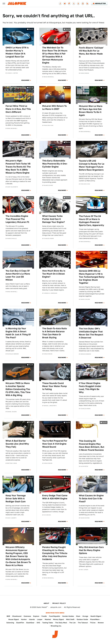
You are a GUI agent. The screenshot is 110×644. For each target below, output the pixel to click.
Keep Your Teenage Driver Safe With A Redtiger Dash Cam (16, 499)
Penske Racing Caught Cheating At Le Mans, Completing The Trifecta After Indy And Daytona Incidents (55, 553)
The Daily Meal (61, 623)
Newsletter (99, 3)
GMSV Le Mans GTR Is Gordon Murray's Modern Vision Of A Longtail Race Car (17, 52)
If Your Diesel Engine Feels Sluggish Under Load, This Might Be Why (90, 388)
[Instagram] (83, 3)
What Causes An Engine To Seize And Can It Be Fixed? (91, 499)
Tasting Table (48, 623)
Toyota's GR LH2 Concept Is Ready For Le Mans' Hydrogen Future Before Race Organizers (92, 165)
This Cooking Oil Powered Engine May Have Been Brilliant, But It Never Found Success (92, 445)
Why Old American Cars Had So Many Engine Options (91, 550)
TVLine (93, 623)
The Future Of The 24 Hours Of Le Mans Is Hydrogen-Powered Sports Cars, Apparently (92, 221)
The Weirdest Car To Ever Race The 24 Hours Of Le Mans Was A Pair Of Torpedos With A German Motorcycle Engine (55, 55)
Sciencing (10, 623)
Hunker (24, 619)
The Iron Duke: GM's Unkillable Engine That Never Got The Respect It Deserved (91, 333)
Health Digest (96, 616)
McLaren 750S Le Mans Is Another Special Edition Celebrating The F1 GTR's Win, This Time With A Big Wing (18, 389)
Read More (25, 80)
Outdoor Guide (82, 619)
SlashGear (30, 623)
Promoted (9, 477)
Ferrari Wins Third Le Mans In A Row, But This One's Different (18, 109)
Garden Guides (68, 616)
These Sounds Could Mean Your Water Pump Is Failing (54, 386)
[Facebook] (60, 3)
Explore (36, 616)
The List (72, 623)
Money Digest (58, 619)
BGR (8, 616)
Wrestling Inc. (56, 626)
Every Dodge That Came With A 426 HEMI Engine (55, 497)
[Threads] (78, 3)
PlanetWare (95, 619)
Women (101, 623)
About (46, 603)
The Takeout (83, 623)
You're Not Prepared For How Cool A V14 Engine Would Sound (55, 444)
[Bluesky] (65, 3)
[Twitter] (74, 3)
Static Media (42, 607)
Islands (32, 619)
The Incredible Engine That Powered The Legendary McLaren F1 (17, 219)
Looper (40, 619)
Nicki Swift (70, 619)
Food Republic (55, 616)
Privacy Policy (59, 603)
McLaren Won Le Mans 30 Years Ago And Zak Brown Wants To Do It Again (91, 111)
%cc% (31, 29)
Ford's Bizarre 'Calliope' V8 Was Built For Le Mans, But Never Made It (91, 52)
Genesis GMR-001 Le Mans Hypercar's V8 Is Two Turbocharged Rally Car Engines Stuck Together (92, 277)
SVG (38, 623)
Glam (78, 616)
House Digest (14, 619)
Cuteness (27, 616)
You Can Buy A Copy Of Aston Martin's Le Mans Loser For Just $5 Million (18, 275)
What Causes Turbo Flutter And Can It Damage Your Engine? (54, 219)
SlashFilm (20, 623)
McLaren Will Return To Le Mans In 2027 (54, 107)
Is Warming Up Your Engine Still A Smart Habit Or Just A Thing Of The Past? (18, 333)
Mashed (48, 619)
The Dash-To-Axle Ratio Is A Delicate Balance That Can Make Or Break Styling (55, 333)
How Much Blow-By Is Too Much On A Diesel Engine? (54, 274)
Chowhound (17, 616)
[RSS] (87, 3)
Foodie (44, 616)
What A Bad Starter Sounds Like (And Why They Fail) (17, 444)
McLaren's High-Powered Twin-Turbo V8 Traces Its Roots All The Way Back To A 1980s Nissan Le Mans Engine (18, 167)
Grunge (85, 616)
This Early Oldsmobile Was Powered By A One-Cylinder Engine (55, 164)
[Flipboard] (69, 3)
